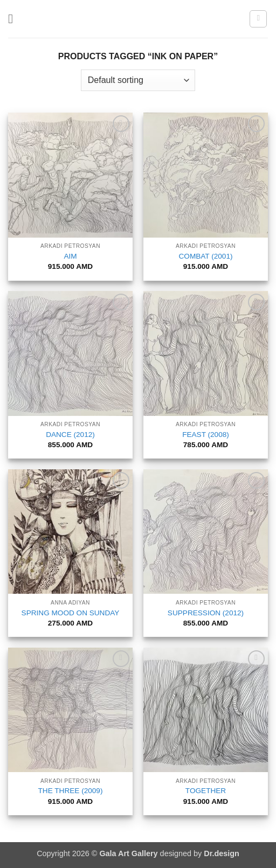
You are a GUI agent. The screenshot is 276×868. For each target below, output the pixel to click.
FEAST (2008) (206, 435)
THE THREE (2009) (71, 791)
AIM (70, 256)
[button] (15, 19)
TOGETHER (206, 791)
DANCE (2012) (70, 435)
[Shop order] (138, 80)
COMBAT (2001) (206, 256)
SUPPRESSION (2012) (206, 613)
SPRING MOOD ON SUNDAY (71, 613)
